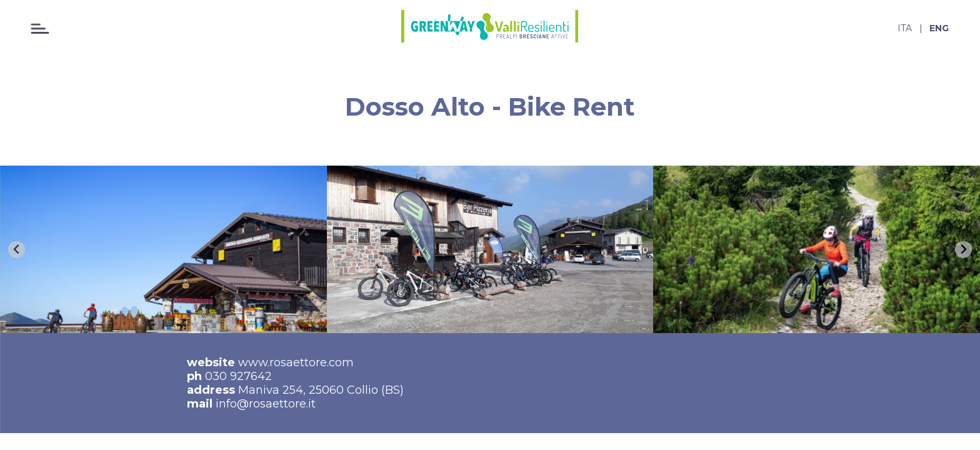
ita (905, 28)
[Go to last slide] (17, 250)
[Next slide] (963, 250)
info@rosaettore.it (266, 404)
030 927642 (238, 376)
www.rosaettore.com (296, 362)
